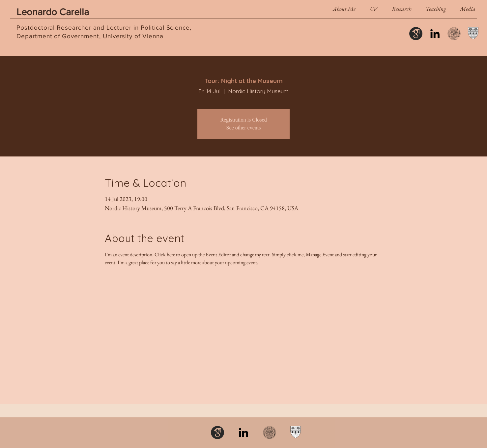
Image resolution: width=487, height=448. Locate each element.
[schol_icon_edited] (416, 34)
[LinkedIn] (435, 34)
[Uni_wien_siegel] (454, 34)
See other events (244, 128)
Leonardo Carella (53, 12)
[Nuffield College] (473, 34)
